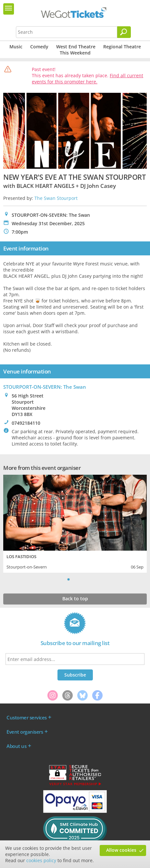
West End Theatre (76, 47)
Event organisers (25, 732)
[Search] (124, 32)
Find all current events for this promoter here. (87, 79)
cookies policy (41, 860)
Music (16, 47)
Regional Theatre (122, 47)
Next (90, 579)
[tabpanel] (75, 523)
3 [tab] (81, 579)
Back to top (75, 599)
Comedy (39, 47)
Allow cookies (121, 850)
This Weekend (75, 53)
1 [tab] (69, 579)
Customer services (27, 717)
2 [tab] (75, 579)
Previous (60, 579)
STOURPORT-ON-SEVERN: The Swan (45, 387)
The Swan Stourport (56, 198)
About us (16, 746)
